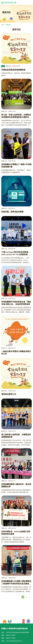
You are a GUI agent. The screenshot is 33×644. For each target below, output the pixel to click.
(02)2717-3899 (11, 635)
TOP (26, 621)
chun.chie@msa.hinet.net (14, 641)
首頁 (3, 25)
